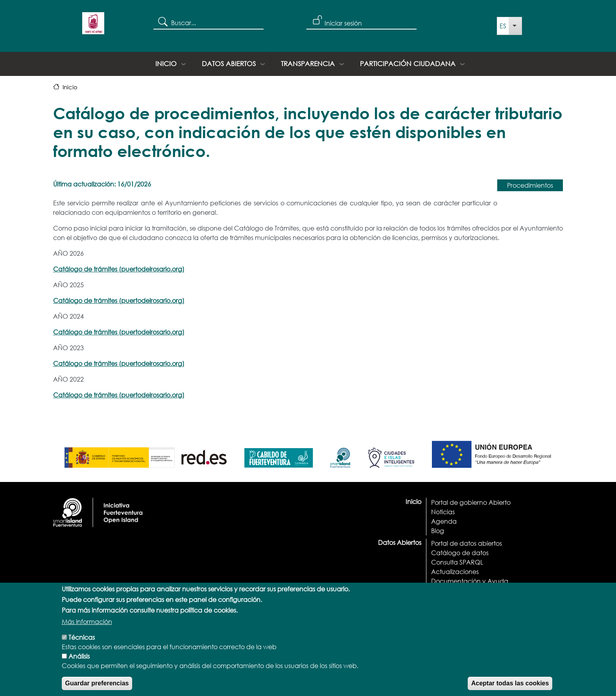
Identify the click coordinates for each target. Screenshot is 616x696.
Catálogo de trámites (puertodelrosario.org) (119, 269)
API (436, 590)
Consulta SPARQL (457, 562)
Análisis (79, 667)
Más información (87, 632)
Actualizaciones (455, 571)
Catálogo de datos (460, 553)
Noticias (443, 512)
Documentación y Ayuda (470, 581)
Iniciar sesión (343, 23)
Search (162, 21)
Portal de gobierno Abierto (471, 502)
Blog (438, 531)
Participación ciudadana (408, 64)
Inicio (166, 64)
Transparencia (308, 64)
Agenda (444, 521)
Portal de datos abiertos (467, 543)
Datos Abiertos (229, 64)
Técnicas (82, 648)
